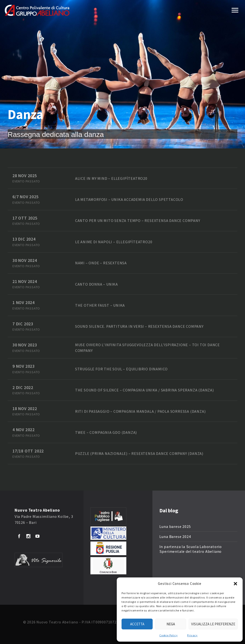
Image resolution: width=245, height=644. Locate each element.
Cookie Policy (168, 635)
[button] (235, 584)
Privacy (192, 635)
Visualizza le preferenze (213, 624)
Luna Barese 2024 (175, 537)
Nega (171, 624)
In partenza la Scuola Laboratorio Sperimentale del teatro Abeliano (191, 549)
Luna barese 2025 (175, 527)
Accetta (137, 624)
